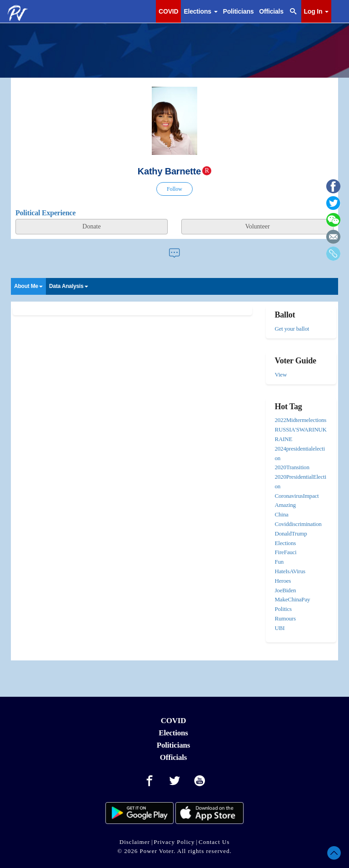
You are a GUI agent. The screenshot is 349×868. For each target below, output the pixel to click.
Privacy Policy (174, 842)
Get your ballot (292, 329)
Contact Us (214, 842)
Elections (200, 11)
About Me (28, 286)
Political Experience (45, 213)
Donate (91, 226)
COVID (168, 11)
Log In (316, 11)
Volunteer (257, 226)
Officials (271, 11)
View (281, 374)
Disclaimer (135, 842)
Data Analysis (69, 286)
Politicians (239, 11)
